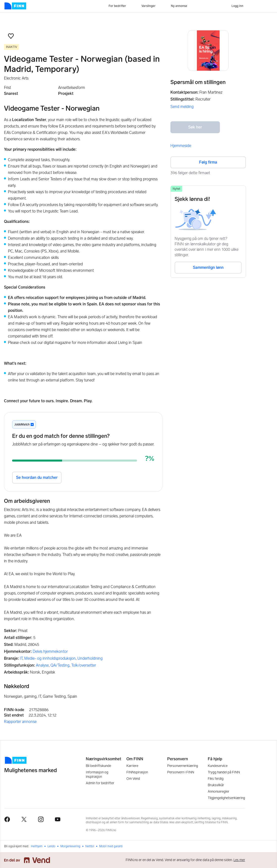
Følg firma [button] (208, 162)
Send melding (182, 107)
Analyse (42, 665)
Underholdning (90, 658)
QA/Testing (60, 665)
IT (21, 658)
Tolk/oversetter (84, 665)
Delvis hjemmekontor (50, 651)
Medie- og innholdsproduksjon (50, 658)
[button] (11, 36)
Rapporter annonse (20, 722)
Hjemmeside (181, 146)
